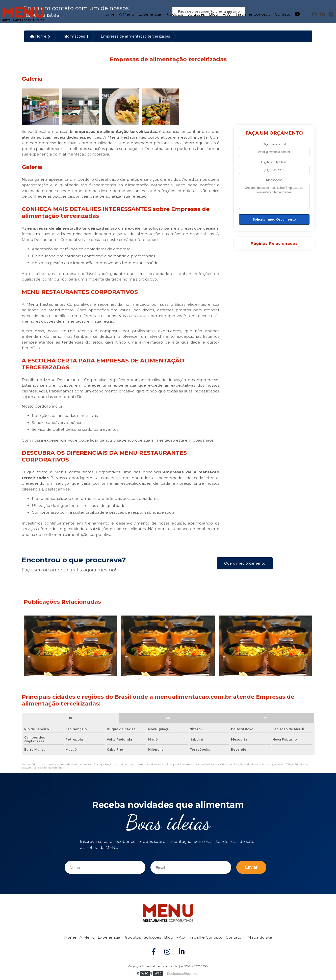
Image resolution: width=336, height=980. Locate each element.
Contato (283, 14)
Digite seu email (274, 145)
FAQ (227, 14)
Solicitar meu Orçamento (274, 220)
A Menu (126, 14)
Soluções (196, 14)
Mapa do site (260, 938)
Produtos (174, 14)
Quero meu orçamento (245, 564)
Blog (214, 14)
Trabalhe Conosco (253, 14)
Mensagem (274, 180)
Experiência (150, 14)
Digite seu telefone (274, 162)
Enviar (251, 868)
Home (108, 14)
